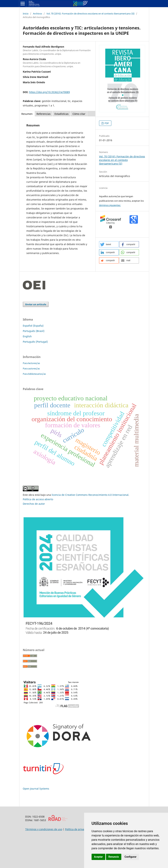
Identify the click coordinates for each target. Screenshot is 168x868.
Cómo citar (79, 114)
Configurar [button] (130, 857)
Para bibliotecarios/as (34, 374)
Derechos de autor (34, 504)
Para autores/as (31, 368)
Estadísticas (62, 114)
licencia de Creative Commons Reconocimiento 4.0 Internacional (90, 495)
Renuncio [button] (114, 857)
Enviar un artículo (36, 304)
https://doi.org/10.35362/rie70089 (49, 92)
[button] (109, 244)
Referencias (44, 114)
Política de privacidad (78, 829)
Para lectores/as (31, 363)
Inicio (26, 14)
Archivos (38, 14)
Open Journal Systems (36, 789)
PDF (106, 123)
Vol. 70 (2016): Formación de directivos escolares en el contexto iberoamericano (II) (91, 14)
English (27, 336)
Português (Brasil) (34, 331)
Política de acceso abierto (38, 499)
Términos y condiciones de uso (44, 829)
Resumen (27, 114)
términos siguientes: (110, 205)
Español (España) (33, 326)
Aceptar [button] (99, 857)
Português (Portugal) (35, 342)
